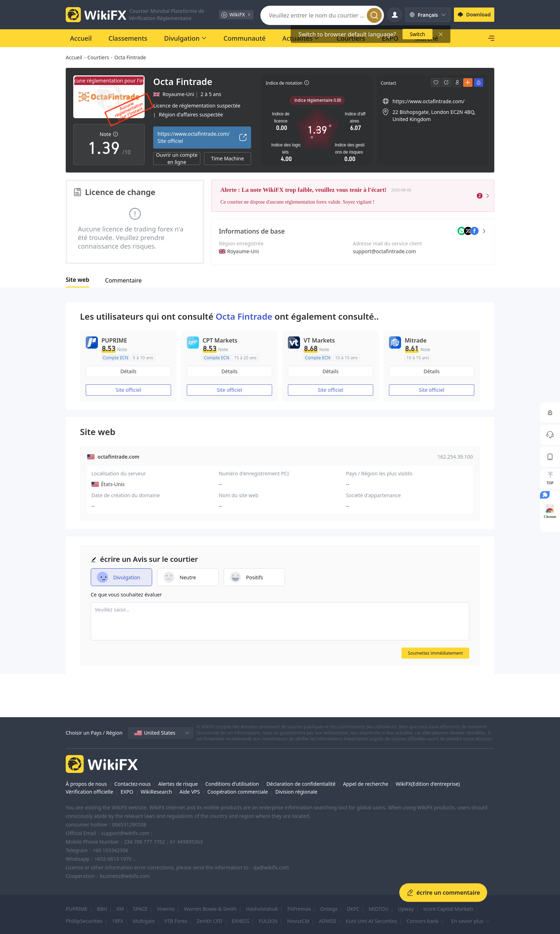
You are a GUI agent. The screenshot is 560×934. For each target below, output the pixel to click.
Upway (406, 909)
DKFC (353, 909)
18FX (118, 921)
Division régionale (296, 792)
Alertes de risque (178, 784)
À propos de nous (86, 784)
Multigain (144, 921)
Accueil (74, 57)
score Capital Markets (448, 909)
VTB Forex (176, 921)
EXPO (127, 792)
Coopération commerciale (238, 792)
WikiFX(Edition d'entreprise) (428, 784)
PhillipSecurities (84, 921)
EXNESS (241, 921)
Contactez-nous (132, 784)
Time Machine (227, 158)
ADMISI (328, 921)
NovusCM (298, 921)
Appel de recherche (366, 784)
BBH (102, 909)
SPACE (141, 909)
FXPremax (299, 909)
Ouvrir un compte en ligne (177, 159)
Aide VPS (189, 792)
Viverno (166, 909)
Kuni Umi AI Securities (372, 921)
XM (120, 909)
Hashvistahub (262, 909)
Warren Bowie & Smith (210, 909)
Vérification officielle (89, 792)
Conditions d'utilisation (232, 784)
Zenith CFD (210, 921)
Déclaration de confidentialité (301, 784)
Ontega (329, 909)
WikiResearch (156, 792)
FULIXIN (268, 921)
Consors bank (422, 921)
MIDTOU (379, 909)
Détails (128, 371)
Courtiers (98, 57)
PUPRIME (77, 909)
